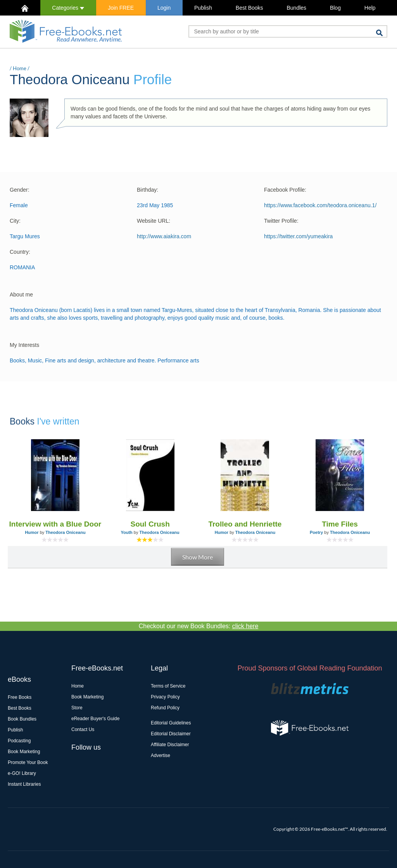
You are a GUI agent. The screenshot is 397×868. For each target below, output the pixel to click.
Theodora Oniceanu (65, 532)
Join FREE (121, 8)
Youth (126, 532)
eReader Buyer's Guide (95, 719)
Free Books (20, 697)
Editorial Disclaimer (171, 734)
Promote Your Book (28, 762)
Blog (335, 8)
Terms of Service (168, 686)
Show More (198, 557)
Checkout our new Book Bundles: (199, 626)
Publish (203, 8)
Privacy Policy (165, 697)
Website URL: (154, 221)
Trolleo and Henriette (245, 524)
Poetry (316, 532)
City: (15, 221)
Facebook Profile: (285, 190)
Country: (20, 252)
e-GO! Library (22, 773)
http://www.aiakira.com (164, 236)
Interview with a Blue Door (55, 524)
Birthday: (148, 190)
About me (21, 295)
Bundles (296, 8)
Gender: (20, 190)
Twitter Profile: (281, 221)
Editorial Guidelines (171, 723)
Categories (68, 8)
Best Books (249, 8)
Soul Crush (150, 524)
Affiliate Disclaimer (170, 745)
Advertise (161, 755)
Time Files (340, 524)
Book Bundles (22, 719)
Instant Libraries (24, 784)
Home (20, 68)
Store (77, 708)
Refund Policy (165, 708)
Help (370, 8)
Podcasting (19, 741)
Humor (32, 532)
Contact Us (83, 729)
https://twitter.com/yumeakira (298, 236)
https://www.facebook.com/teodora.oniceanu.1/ (320, 205)
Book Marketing (24, 752)
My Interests (24, 345)
